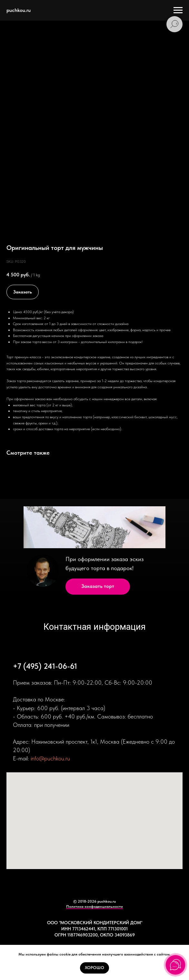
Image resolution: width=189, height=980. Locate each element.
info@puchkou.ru (50, 758)
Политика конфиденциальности (94, 906)
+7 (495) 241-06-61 (45, 666)
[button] (98, 587)
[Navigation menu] (178, 10)
